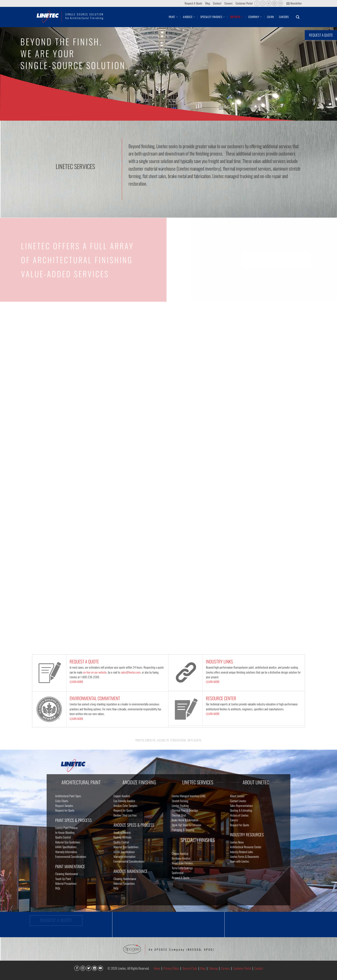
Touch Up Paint (63, 879)
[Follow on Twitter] (269, 3)
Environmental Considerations (71, 856)
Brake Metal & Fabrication (185, 820)
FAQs (58, 888)
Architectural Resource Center (246, 847)
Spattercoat (178, 873)
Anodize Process (122, 832)
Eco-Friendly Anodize (124, 801)
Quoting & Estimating (241, 810)
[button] (294, 3)
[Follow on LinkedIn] (275, 3)
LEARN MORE (77, 682)
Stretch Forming (180, 801)
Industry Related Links (241, 852)
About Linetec (237, 796)
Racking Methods (122, 837)
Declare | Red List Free (125, 815)
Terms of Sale (190, 968)
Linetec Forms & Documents (244, 856)
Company (255, 17)
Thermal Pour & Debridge (185, 810)
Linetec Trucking (180, 805)
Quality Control (63, 837)
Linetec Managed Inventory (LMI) (189, 796)
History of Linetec (239, 815)
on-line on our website (95, 672)
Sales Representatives (241, 805)
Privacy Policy (171, 968)
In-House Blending (65, 832)
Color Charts (62, 801)
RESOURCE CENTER (221, 698)
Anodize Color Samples (125, 805)
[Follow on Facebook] (257, 3)
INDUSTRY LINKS (219, 661)
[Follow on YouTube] (280, 3)
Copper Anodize (122, 796)
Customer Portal (244, 3)
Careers (228, 3)
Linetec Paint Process (66, 828)
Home (157, 968)
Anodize (189, 17)
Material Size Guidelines (68, 842)
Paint (173, 17)
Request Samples (64, 805)
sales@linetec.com (131, 672)
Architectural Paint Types (68, 796)
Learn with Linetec (239, 861)
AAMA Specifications (66, 847)
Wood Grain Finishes (182, 863)
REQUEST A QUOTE (84, 661)
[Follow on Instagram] (263, 3)
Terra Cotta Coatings (182, 868)
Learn (270, 17)
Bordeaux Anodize (181, 858)
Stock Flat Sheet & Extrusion (186, 825)
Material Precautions (66, 883)
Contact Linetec (238, 801)
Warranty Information (66, 852)
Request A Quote (193, 3)
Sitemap (213, 968)
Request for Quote (65, 810)
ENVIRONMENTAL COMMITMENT (95, 698)
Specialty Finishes (213, 17)
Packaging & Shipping (183, 830)
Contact (217, 3)
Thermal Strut (179, 815)
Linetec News (237, 842)
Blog (208, 3)
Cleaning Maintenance (67, 874)
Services (237, 17)
